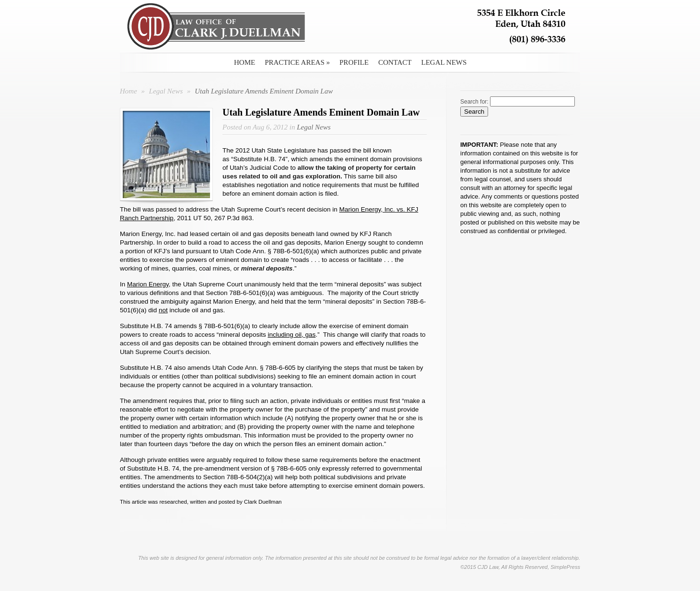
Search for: (474, 102)
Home (245, 62)
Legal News (444, 62)
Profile (354, 62)
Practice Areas (297, 62)
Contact (395, 62)
